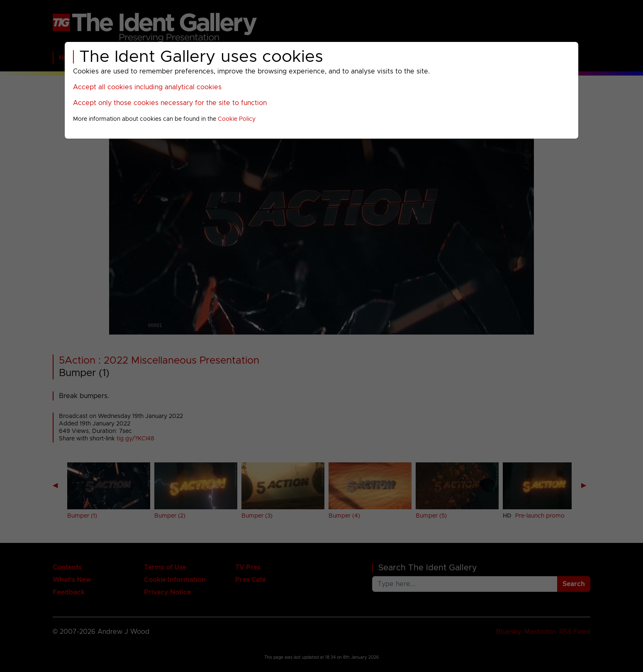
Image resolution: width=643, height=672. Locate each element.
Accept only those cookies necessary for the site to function (170, 103)
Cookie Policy (237, 119)
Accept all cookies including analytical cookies (147, 87)
